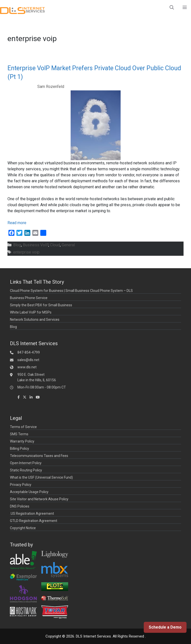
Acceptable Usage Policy (29, 492)
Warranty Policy (22, 441)
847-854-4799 (29, 352)
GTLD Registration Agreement (34, 521)
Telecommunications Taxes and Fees (39, 456)
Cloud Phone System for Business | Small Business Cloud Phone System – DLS (71, 291)
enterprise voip (26, 252)
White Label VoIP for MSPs (31, 312)
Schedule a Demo (165, 627)
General (68, 245)
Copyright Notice (23, 528)
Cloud (55, 245)
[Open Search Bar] (172, 7)
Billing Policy (20, 449)
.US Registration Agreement (32, 514)
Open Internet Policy (26, 463)
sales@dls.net (28, 360)
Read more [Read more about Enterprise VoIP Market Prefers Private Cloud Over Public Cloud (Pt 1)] (17, 223)
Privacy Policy (21, 485)
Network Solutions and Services (35, 320)
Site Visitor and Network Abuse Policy (39, 499)
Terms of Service (23, 427)
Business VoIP (36, 245)
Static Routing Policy (26, 470)
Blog (17, 245)
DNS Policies (20, 506)
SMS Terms (19, 434)
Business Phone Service (29, 298)
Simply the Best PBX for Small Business (41, 305)
